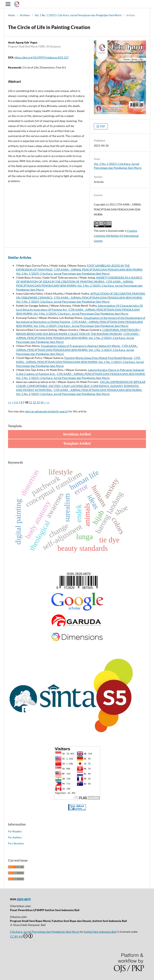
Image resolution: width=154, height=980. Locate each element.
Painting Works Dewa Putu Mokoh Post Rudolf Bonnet (99, 358)
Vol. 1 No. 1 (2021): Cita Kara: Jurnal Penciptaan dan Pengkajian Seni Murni (78, 15)
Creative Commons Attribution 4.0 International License (116, 236)
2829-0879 (24, 899)
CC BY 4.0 (21, 936)
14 (42, 402)
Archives (25, 15)
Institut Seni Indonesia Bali (100, 932)
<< (10, 402)
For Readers (15, 831)
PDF (102, 126)
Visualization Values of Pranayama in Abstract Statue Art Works (81, 346)
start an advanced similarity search (46, 411)
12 (34, 402)
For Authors (15, 837)
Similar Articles (20, 257)
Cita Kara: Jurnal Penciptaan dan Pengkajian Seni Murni (45, 932)
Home (12, 15)
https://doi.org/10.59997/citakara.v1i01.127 (42, 57)
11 (30, 402)
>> (48, 402)
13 (38, 402)
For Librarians (16, 843)
